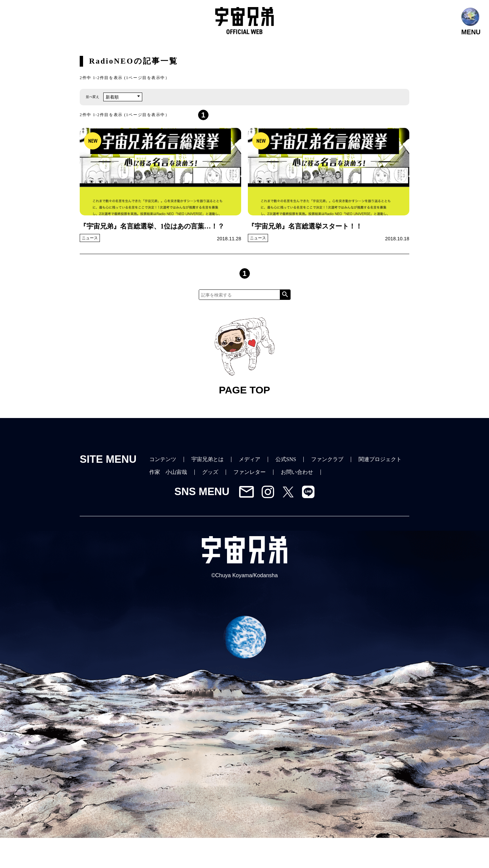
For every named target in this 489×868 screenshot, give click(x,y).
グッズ (210, 472)
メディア (250, 459)
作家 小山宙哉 (168, 472)
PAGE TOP (245, 357)
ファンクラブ (327, 459)
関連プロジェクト (380, 459)
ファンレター (250, 472)
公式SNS (286, 459)
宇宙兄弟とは (208, 459)
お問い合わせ (297, 472)
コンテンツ (163, 459)
